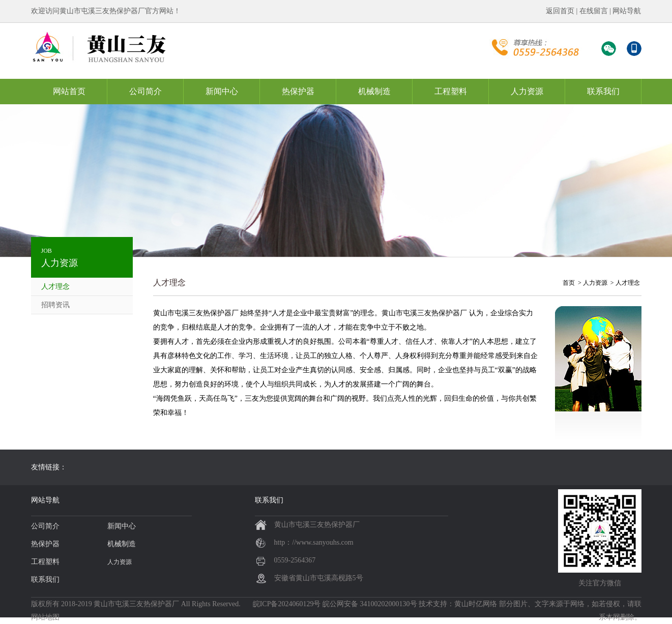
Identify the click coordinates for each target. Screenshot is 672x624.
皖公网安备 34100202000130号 (370, 604)
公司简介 (145, 91)
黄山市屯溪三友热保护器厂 (136, 604)
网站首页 (69, 91)
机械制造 (374, 91)
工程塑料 (451, 91)
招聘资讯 (55, 305)
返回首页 (560, 11)
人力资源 (527, 91)
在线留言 (594, 11)
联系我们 (603, 91)
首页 (569, 283)
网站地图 (45, 617)
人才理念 (55, 287)
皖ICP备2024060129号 (287, 604)
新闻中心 (222, 91)
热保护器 (298, 91)
